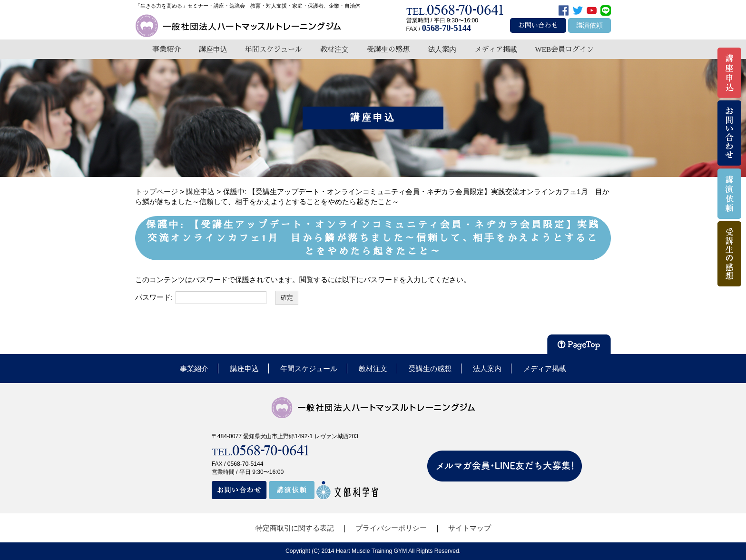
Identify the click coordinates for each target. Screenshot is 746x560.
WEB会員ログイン (564, 49)
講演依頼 (589, 25)
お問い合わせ (538, 25)
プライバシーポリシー (391, 528)
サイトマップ (470, 528)
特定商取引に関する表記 (295, 528)
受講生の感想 (388, 49)
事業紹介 (167, 49)
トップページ (157, 192)
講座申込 (213, 49)
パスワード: (201, 298)
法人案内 (442, 49)
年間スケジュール (274, 49)
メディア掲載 (496, 49)
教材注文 (334, 49)
